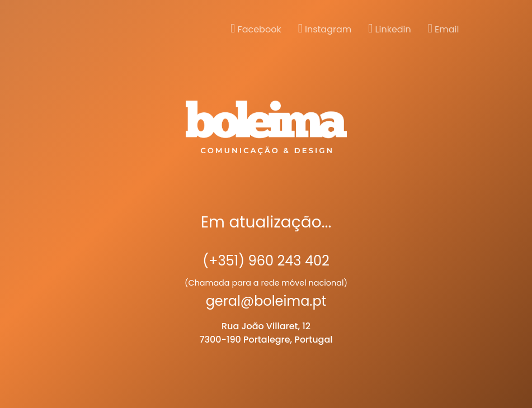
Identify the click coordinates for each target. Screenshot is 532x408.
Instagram (325, 29)
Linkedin (390, 29)
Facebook (256, 29)
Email (444, 29)
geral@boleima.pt (266, 301)
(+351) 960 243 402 (266, 261)
